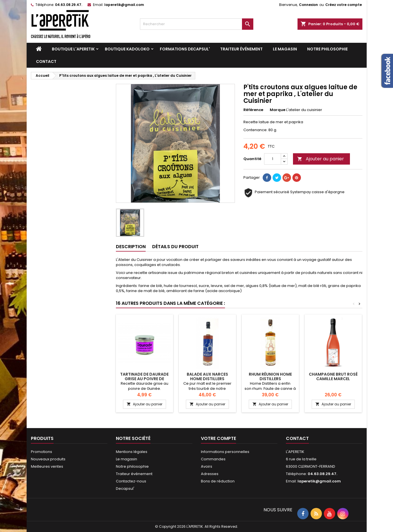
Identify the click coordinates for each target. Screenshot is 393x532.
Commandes (213, 459)
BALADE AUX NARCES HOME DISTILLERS (207, 376)
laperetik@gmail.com (124, 5)
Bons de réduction (218, 481)
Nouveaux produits (48, 459)
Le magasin (285, 49)
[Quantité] (273, 159)
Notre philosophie (327, 49)
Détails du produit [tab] (175, 247)
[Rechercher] (197, 24)
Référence (253, 110)
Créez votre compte (344, 5)
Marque (278, 110)
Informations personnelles (225, 452)
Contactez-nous (131, 481)
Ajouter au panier (321, 159)
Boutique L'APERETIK (73, 49)
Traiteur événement (241, 49)
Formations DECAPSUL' (185, 49)
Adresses (210, 474)
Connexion (308, 5)
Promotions (42, 452)
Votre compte (218, 438)
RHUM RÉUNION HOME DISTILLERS (270, 376)
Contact (46, 61)
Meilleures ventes (47, 466)
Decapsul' (125, 489)
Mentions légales (132, 452)
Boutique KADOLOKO (127, 49)
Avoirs (207, 466)
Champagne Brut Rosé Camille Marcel (333, 376)
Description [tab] (131, 247)
